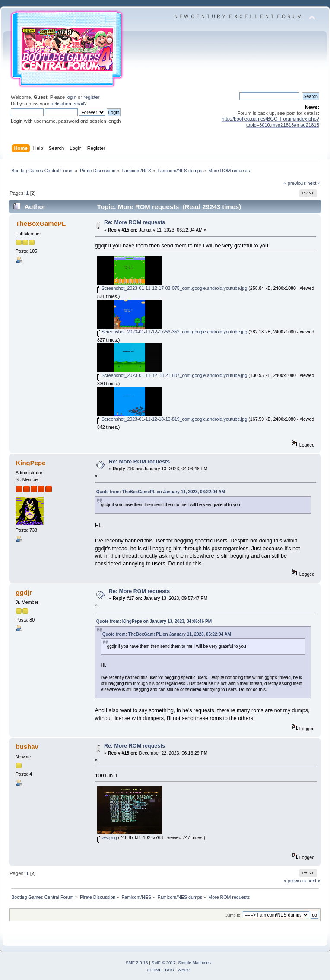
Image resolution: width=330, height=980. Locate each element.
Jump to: (233, 915)
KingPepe (30, 463)
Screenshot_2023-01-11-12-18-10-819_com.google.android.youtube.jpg (172, 419)
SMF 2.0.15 (137, 963)
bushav (27, 747)
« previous (295, 183)
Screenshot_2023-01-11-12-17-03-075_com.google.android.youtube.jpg (172, 288)
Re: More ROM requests (135, 222)
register (91, 97)
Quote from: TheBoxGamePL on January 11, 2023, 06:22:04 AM (161, 492)
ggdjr (24, 592)
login (71, 97)
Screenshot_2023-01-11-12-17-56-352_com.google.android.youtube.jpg (172, 332)
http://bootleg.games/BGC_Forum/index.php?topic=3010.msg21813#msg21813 (270, 122)
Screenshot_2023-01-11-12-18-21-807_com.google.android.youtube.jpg (172, 375)
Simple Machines (194, 963)
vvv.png (107, 837)
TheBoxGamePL (41, 224)
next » (314, 183)
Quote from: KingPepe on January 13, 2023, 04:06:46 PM (154, 621)
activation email (67, 104)
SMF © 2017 (164, 963)
